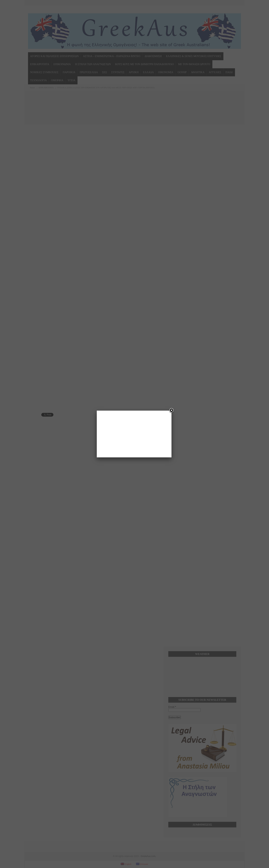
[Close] (171, 411)
